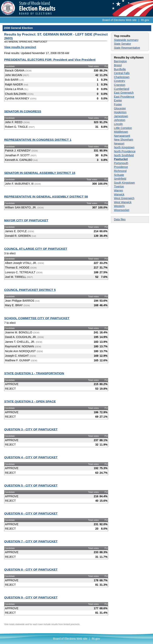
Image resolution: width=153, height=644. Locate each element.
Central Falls (122, 73)
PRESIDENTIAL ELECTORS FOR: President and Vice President (50, 60)
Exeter (118, 100)
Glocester (120, 108)
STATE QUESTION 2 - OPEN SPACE (30, 401)
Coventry (120, 81)
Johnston (120, 120)
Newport (119, 144)
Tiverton (119, 186)
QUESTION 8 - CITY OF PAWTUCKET (31, 569)
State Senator (123, 44)
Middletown (121, 132)
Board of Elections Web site (120, 20)
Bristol (118, 65)
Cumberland (122, 89)
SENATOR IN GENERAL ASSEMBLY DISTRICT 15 (40, 173)
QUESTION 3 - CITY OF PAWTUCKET (31, 429)
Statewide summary (126, 40)
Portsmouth (121, 163)
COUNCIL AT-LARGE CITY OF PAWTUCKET (36, 249)
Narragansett (122, 136)
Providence (121, 167)
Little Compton (123, 128)
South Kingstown (124, 183)
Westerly (119, 206)
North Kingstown (124, 147)
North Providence (125, 151)
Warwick (119, 194)
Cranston (120, 85)
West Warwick (123, 202)
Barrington (120, 61)
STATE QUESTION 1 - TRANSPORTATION (34, 373)
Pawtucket (121, 159)
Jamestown (121, 116)
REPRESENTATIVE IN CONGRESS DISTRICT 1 (38, 140)
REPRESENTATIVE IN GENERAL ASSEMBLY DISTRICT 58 (46, 197)
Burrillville (120, 69)
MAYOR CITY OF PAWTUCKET (26, 220)
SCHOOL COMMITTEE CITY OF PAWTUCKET (37, 318)
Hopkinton (120, 112)
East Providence (124, 97)
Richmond (120, 171)
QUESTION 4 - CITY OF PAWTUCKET (31, 457)
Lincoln (118, 124)
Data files (120, 219)
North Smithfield (124, 155)
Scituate (119, 175)
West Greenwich (124, 198)
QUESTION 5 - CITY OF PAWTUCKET (31, 485)
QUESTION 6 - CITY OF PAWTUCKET (31, 513)
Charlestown (122, 77)
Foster (118, 104)
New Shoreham (124, 140)
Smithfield (120, 179)
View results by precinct (20, 47)
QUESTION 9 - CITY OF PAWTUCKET (31, 597)
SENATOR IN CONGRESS (23, 111)
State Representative (127, 48)
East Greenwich (124, 93)
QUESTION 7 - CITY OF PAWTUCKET (31, 541)
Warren (118, 190)
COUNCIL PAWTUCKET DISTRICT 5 (30, 290)
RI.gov (145, 20)
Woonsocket (122, 210)
